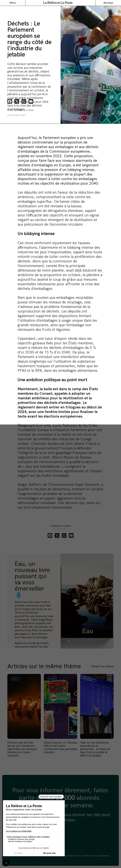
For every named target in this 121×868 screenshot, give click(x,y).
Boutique (108, 3)
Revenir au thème (103, 666)
